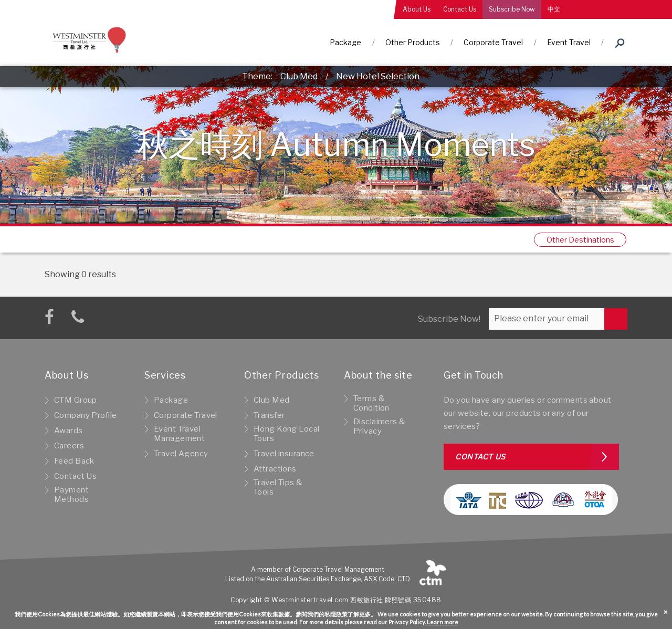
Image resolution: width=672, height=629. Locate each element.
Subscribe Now (512, 9)
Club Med (299, 76)
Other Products (413, 42)
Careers (69, 446)
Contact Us (460, 9)
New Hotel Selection (378, 76)
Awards (69, 431)
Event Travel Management (179, 434)
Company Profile (85, 415)
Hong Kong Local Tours (286, 434)
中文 (554, 9)
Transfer (269, 415)
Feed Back (74, 461)
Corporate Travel (493, 42)
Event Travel (569, 42)
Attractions (275, 469)
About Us (417, 9)
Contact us (480, 457)
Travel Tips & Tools (278, 487)
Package (345, 42)
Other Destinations (580, 240)
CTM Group (76, 400)
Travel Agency (181, 454)
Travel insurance (284, 454)
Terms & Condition (371, 403)
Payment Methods (71, 495)
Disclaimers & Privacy (380, 426)
